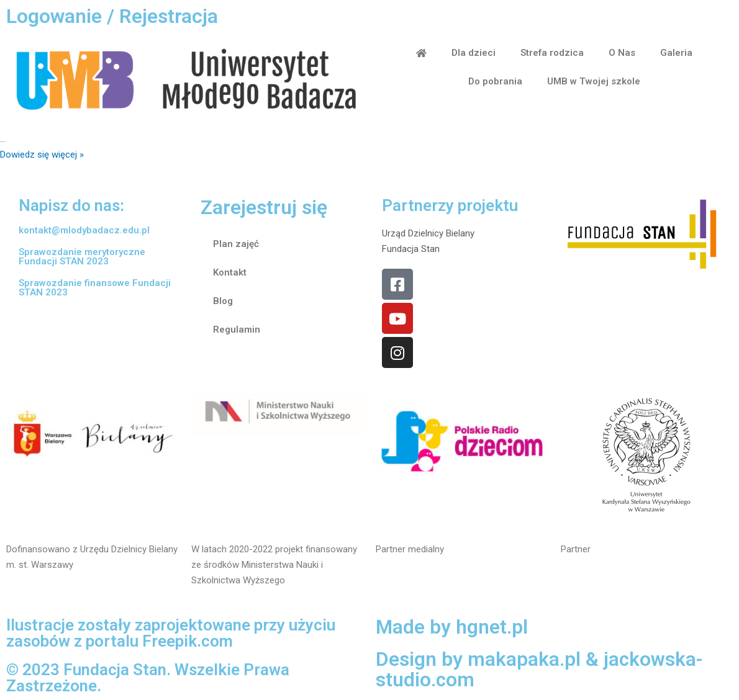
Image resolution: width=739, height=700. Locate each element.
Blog (223, 301)
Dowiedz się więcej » (42, 155)
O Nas (622, 53)
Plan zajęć (236, 244)
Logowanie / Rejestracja (112, 16)
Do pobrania (495, 81)
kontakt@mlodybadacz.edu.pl (84, 230)
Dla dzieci (474, 53)
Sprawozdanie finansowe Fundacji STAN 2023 (95, 288)
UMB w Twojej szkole (594, 81)
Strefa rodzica (552, 53)
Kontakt (230, 272)
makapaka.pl (524, 659)
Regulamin (237, 330)
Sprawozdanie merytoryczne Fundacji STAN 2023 (82, 257)
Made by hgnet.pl (452, 627)
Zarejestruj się (264, 207)
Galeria (676, 53)
